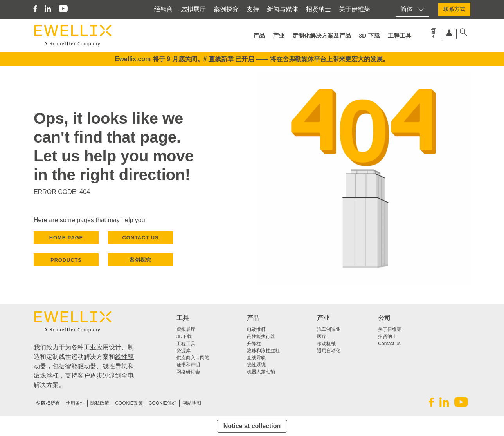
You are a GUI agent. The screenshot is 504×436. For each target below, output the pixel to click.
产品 (259, 35)
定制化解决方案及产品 (322, 35)
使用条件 (75, 403)
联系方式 (454, 9)
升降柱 (254, 344)
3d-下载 (369, 35)
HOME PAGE (66, 238)
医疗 (322, 336)
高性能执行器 (261, 336)
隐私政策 (100, 403)
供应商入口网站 (193, 358)
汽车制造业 (329, 329)
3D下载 (184, 336)
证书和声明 (188, 365)
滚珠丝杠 (46, 375)
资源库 (184, 351)
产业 (279, 35)
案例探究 (226, 9)
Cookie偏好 (163, 403)
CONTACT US (141, 238)
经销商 (164, 9)
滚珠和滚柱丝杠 (263, 351)
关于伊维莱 (355, 9)
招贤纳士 (319, 9)
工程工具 (400, 35)
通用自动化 (329, 351)
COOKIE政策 (129, 403)
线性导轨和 (118, 366)
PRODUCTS (66, 260)
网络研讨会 (188, 372)
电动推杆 (256, 329)
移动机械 (326, 344)
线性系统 (256, 365)
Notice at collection (252, 426)
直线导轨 (256, 358)
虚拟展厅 (193, 9)
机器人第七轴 (261, 372)
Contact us (389, 344)
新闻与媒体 (283, 9)
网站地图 (192, 403)
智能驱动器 (81, 366)
